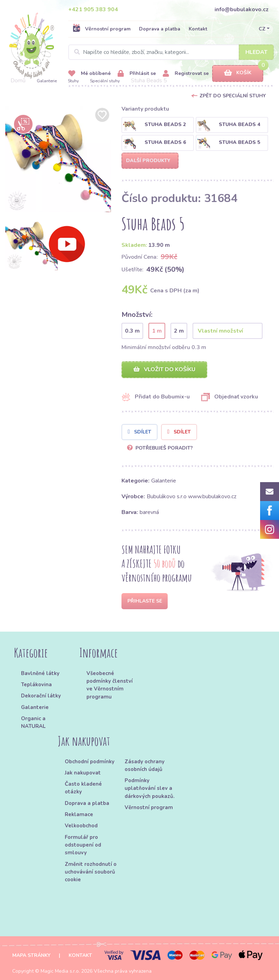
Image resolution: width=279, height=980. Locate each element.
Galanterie (47, 81)
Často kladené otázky (83, 788)
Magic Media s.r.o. (60, 971)
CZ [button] (262, 29)
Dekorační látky (41, 696)
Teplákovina (36, 684)
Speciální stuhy (105, 81)
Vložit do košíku (164, 369)
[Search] (171, 52)
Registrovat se (186, 74)
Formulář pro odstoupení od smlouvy (83, 845)
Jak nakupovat (83, 773)
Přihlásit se (137, 74)
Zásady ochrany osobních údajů (145, 765)
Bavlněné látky (40, 673)
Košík (238, 73)
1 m (157, 331)
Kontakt (198, 29)
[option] (58, 159)
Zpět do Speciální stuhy (233, 96)
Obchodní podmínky (90, 762)
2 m (179, 331)
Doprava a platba (160, 29)
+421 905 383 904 (93, 9)
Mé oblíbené (89, 74)
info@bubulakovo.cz (242, 9)
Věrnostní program (102, 29)
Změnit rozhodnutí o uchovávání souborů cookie (91, 872)
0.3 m (132, 331)
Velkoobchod (81, 826)
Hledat (256, 52)
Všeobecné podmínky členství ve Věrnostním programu (110, 685)
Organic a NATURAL (33, 722)
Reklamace (79, 814)
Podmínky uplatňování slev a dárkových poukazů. (150, 788)
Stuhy (73, 81)
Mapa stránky (31, 955)
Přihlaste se (145, 601)
